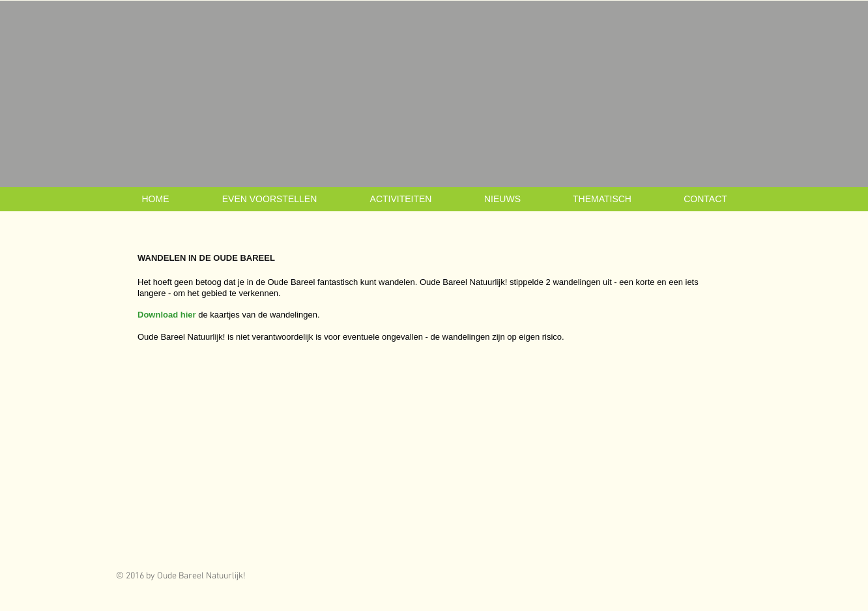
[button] (269, 199)
